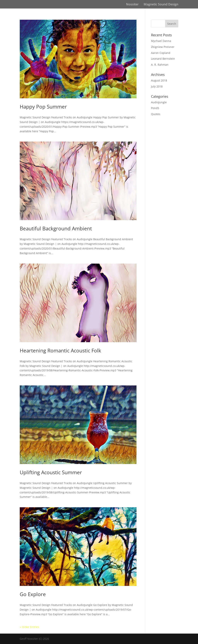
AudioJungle (159, 102)
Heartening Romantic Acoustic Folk (60, 350)
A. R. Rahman (160, 65)
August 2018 (159, 80)
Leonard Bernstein (163, 59)
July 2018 (157, 86)
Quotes (156, 114)
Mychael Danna (161, 41)
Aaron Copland (161, 53)
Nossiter (132, 5)
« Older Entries (29, 627)
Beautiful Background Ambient (56, 228)
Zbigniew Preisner (163, 47)
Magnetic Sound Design (161, 5)
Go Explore (33, 594)
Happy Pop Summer (43, 107)
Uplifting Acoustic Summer (51, 472)
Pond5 (155, 108)
